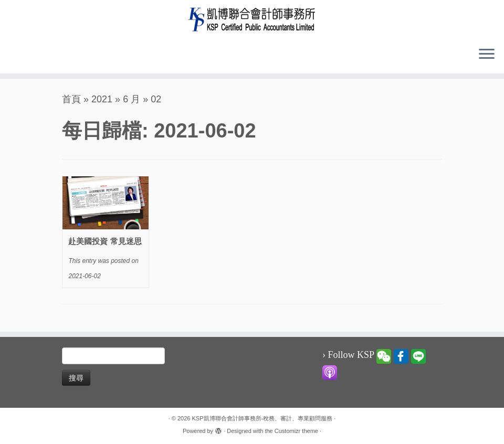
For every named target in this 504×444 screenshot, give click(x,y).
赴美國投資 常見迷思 (105, 241)
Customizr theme (296, 431)
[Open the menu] (487, 55)
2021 (102, 99)
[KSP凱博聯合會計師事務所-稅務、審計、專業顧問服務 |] (252, 19)
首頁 (71, 99)
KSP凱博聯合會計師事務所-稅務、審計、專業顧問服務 (262, 418)
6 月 (132, 99)
